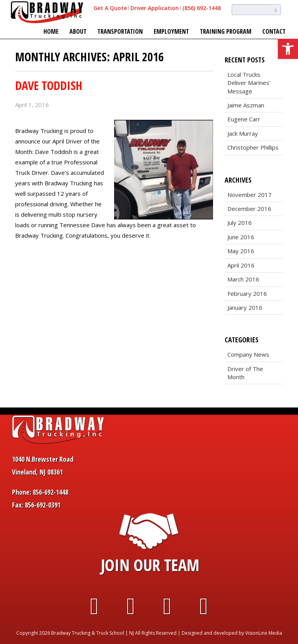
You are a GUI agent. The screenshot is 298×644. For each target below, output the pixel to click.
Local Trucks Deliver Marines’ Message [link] (249, 83)
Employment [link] (171, 31)
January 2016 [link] (245, 307)
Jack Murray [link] (243, 133)
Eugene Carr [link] (244, 119)
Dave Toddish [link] (49, 85)
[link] (288, 49)
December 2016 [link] (249, 209)
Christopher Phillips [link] (253, 147)
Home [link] (51, 31)
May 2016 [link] (241, 251)
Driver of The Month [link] (245, 373)
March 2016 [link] (243, 279)
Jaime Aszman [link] (246, 105)
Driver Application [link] (155, 8)
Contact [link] (274, 31)
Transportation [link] (120, 31)
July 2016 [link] (240, 223)
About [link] (78, 31)
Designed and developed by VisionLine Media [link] (232, 633)
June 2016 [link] (241, 237)
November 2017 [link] (249, 195)
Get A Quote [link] (110, 8)
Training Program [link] (226, 31)
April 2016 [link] (241, 265)
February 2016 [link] (247, 294)
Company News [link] (248, 354)
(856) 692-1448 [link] (202, 8)
